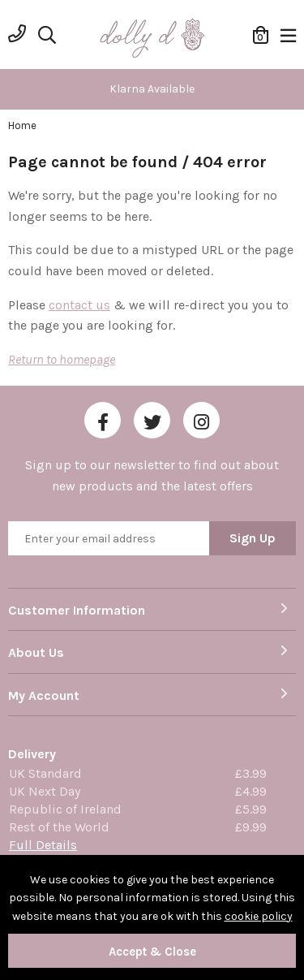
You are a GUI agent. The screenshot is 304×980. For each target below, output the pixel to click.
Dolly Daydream (152, 39)
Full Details (43, 845)
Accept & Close (152, 952)
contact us (79, 305)
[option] (152, 89)
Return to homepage (62, 359)
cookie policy (259, 916)
